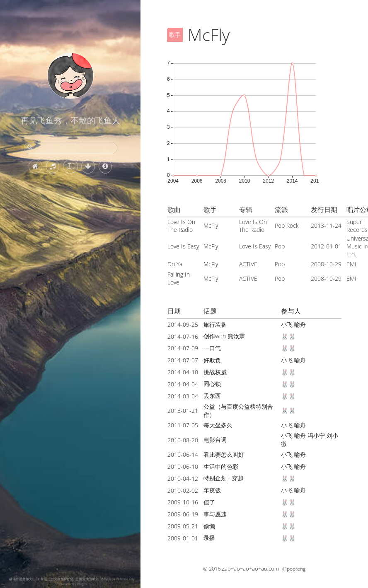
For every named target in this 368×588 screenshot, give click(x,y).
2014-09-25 (183, 324)
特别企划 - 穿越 (224, 478)
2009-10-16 (183, 502)
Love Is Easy (183, 246)
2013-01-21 (183, 411)
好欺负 (212, 360)
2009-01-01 (183, 538)
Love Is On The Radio (181, 226)
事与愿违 (215, 514)
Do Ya (175, 264)
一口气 (212, 348)
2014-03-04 (183, 396)
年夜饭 (212, 490)
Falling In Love (179, 278)
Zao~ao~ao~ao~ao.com (250, 569)
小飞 (287, 324)
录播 (209, 538)
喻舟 (300, 324)
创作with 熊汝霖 (224, 336)
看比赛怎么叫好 (224, 454)
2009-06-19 (183, 514)
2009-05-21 (183, 526)
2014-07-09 (183, 348)
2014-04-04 (183, 384)
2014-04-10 (183, 372)
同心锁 (212, 384)
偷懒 (209, 526)
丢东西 (212, 396)
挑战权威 (215, 372)
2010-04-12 (183, 478)
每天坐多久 (218, 425)
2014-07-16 (183, 336)
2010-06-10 (183, 466)
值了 (209, 502)
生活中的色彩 (221, 466)
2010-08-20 (183, 440)
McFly (211, 225)
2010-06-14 (183, 454)
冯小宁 (316, 435)
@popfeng (294, 569)
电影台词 (215, 440)
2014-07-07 (183, 360)
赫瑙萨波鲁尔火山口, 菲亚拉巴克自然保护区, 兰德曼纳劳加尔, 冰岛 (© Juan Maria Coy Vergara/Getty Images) (72, 581)
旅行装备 (215, 324)
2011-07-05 (183, 425)
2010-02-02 (183, 490)
